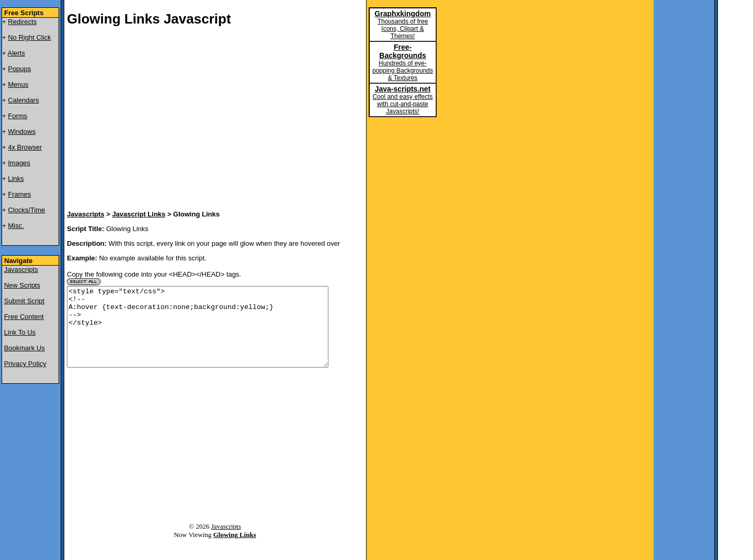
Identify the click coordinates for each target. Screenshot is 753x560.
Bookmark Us (25, 348)
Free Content (24, 317)
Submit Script (24, 301)
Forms (18, 116)
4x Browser (25, 147)
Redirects (22, 22)
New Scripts (22, 285)
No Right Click (29, 37)
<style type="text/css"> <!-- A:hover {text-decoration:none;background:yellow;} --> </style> (198, 335)
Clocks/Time (26, 210)
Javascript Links (139, 214)
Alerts (16, 53)
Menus (18, 84)
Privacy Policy (25, 364)
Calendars (23, 100)
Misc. (16, 226)
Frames (19, 194)
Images (19, 163)
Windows (22, 132)
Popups (19, 69)
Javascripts (21, 270)
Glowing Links (235, 550)
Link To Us (20, 332)
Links (16, 179)
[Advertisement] (192, 120)
